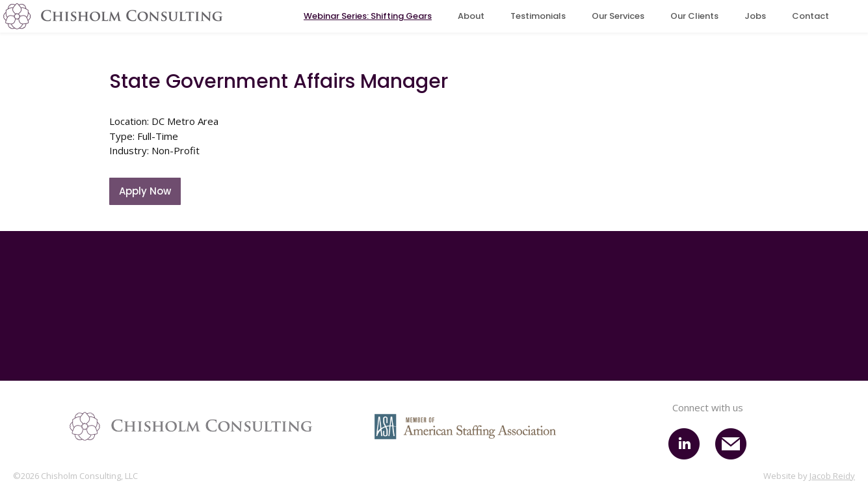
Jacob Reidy (832, 476)
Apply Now (145, 191)
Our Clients (694, 16)
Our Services (618, 16)
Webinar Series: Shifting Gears (368, 16)
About (471, 16)
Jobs (755, 16)
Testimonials (538, 16)
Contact (810, 16)
